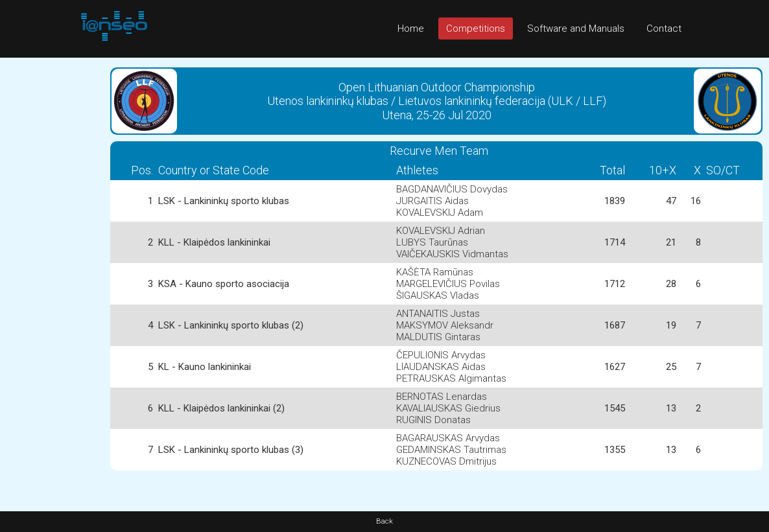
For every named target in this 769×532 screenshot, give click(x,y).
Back (384, 521)
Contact (664, 29)
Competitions (476, 29)
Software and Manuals (576, 29)
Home (411, 29)
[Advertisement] (52, 252)
